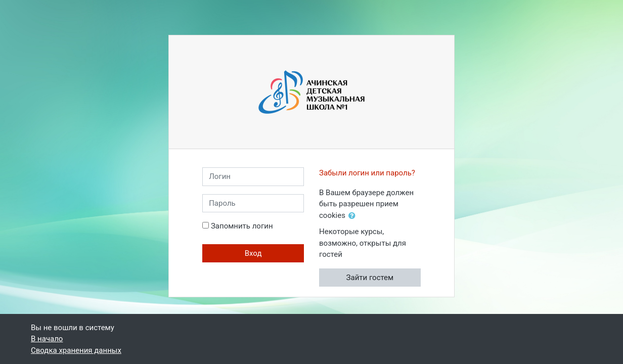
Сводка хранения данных (76, 350)
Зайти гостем (370, 278)
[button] (354, 216)
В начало (47, 339)
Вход (253, 253)
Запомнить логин (242, 226)
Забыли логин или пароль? (367, 173)
